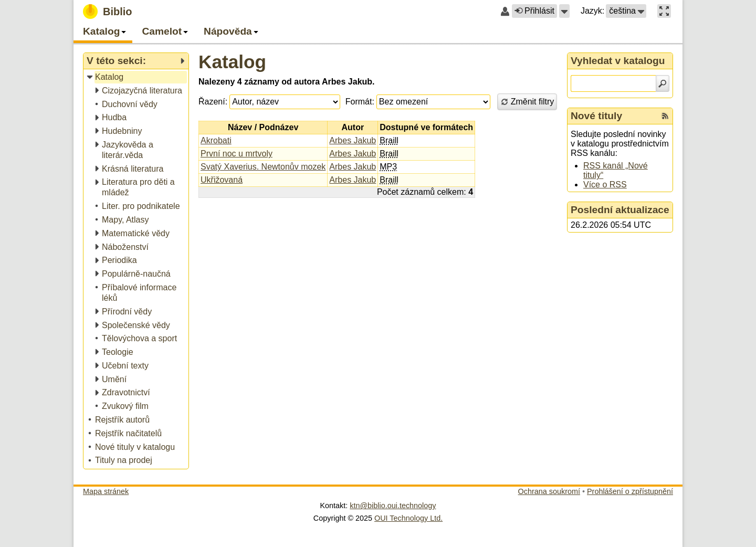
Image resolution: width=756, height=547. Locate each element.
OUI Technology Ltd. (408, 518)
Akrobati (216, 140)
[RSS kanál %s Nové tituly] (665, 116)
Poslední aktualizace (620, 210)
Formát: (360, 102)
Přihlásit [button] (534, 11)
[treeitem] (137, 77)
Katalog (232, 62)
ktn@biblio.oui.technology (393, 506)
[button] (564, 11)
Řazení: (213, 102)
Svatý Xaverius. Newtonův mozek (263, 167)
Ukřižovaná (222, 180)
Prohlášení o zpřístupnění (630, 491)
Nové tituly (596, 116)
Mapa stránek (106, 491)
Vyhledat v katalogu (618, 61)
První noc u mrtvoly (237, 154)
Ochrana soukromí (549, 491)
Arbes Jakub (353, 140)
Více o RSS (605, 185)
